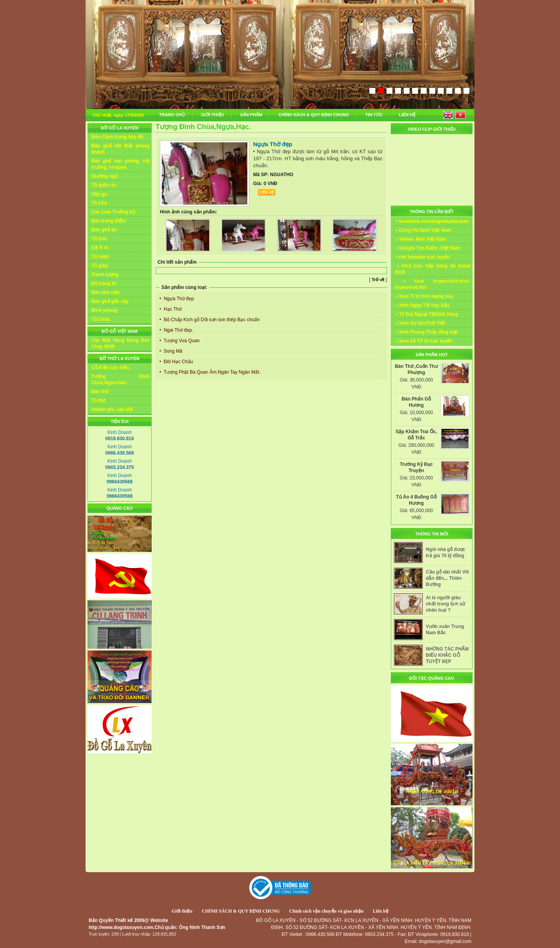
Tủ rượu (100, 257)
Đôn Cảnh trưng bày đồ (117, 137)
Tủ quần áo (104, 185)
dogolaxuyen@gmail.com (445, 941)
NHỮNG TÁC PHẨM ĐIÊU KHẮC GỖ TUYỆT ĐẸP (447, 655)
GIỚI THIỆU (212, 115)
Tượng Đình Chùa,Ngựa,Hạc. (121, 380)
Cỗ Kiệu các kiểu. (111, 367)
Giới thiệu (182, 911)
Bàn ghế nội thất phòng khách (121, 149)
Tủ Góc (99, 239)
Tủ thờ (98, 401)
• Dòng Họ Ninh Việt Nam (423, 230)
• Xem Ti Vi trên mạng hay (424, 296)
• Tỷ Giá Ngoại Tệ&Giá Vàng (426, 314)
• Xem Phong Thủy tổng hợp (426, 332)
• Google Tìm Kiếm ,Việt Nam (427, 248)
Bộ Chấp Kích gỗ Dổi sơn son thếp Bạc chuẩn (211, 320)
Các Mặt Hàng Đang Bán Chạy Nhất (121, 343)
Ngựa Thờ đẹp (178, 299)
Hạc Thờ (172, 309)
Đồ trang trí (104, 283)
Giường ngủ (104, 176)
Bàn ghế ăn (104, 230)
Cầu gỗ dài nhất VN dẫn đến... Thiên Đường (447, 578)
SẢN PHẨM (251, 115)
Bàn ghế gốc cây (110, 301)
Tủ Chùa (101, 319)
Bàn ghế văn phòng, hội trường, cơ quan (121, 164)
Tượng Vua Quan (181, 341)
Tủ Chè (99, 203)
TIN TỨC (374, 115)
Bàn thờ (100, 392)
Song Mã (172, 351)
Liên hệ (381, 911)
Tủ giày (100, 266)
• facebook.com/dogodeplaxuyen (432, 221)
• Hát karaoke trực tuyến (422, 257)
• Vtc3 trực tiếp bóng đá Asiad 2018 (433, 269)
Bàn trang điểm (108, 221)
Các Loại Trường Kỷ (113, 212)
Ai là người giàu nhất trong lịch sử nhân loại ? (445, 604)
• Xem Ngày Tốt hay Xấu (422, 305)
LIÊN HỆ (407, 115)
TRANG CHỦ (172, 115)
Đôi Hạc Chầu (178, 362)
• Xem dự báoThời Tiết (420, 323)
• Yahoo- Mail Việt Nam (420, 239)
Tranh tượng (105, 275)
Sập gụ (99, 194)
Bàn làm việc (106, 292)
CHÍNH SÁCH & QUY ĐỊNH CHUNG (314, 115)
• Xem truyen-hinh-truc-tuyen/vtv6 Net (433, 284)
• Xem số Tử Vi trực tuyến (424, 341)
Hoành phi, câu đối (112, 409)
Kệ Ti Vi (100, 248)
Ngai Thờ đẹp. (178, 330)
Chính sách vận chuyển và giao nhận (326, 911)
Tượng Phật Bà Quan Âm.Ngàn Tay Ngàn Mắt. (212, 372)
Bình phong (104, 310)
